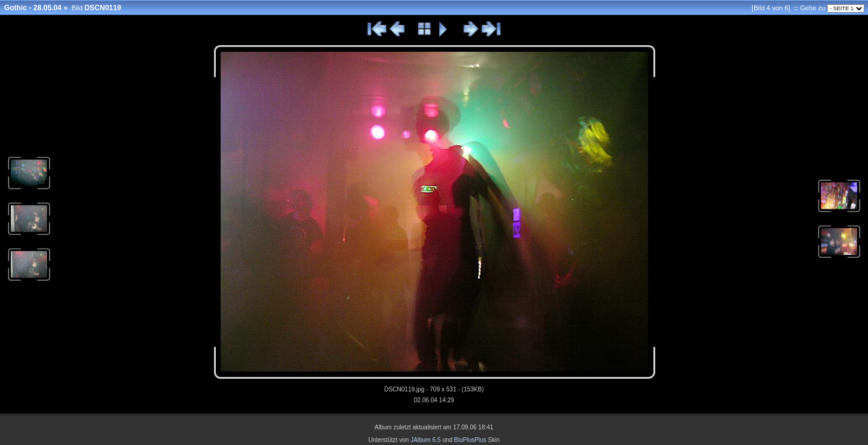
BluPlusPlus (470, 440)
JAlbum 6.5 (426, 440)
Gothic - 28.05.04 (33, 8)
